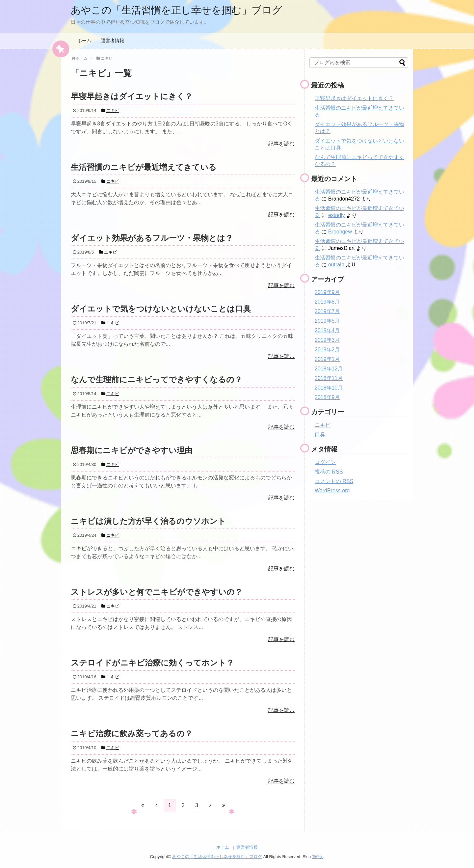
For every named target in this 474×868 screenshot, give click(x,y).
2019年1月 (327, 359)
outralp (336, 265)
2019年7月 (327, 311)
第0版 (317, 857)
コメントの (334, 481)
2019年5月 (327, 321)
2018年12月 (329, 369)
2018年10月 (329, 388)
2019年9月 (327, 292)
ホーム (84, 41)
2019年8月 (327, 302)
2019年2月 (327, 350)
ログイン (325, 462)
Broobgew (340, 232)
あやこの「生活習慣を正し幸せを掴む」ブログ (176, 10)
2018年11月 (329, 378)
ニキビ (323, 425)
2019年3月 (327, 340)
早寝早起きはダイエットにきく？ (354, 98)
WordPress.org (332, 490)
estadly (337, 215)
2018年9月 (327, 397)
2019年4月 (327, 330)
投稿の (329, 472)
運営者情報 (113, 41)
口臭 (320, 434)
